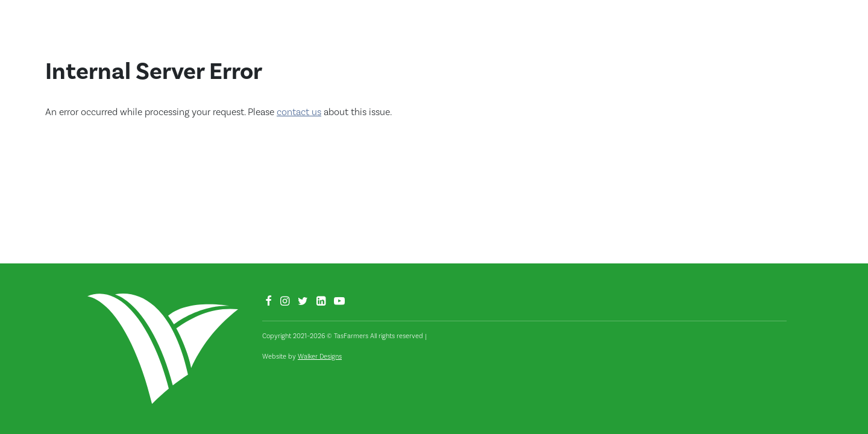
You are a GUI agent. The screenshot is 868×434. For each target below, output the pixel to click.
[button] (813, 36)
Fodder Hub (721, 33)
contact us (299, 112)
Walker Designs (320, 357)
